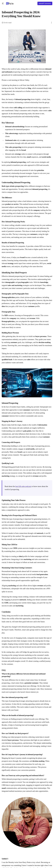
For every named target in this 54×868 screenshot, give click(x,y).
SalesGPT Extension (45, 3)
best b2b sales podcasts (23, 486)
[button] (3, 3)
